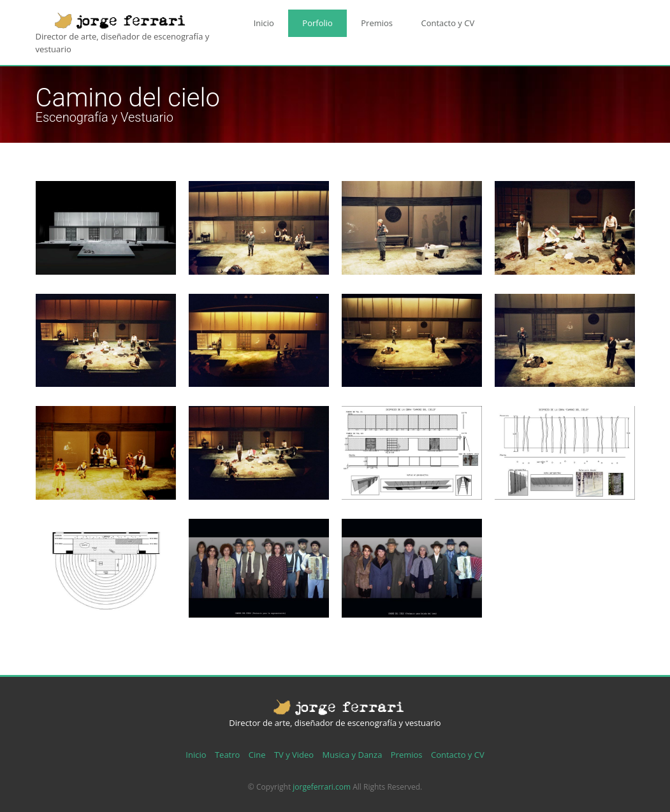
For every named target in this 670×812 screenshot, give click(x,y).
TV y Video (294, 755)
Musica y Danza (353, 755)
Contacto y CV (416, 20)
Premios (354, 20)
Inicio (259, 20)
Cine (257, 755)
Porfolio (304, 20)
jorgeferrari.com (322, 787)
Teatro (227, 755)
